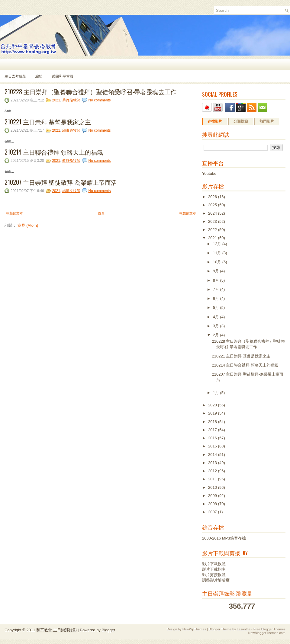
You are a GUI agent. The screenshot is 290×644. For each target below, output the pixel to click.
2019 (213, 413)
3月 (217, 326)
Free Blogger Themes (269, 629)
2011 (213, 479)
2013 (213, 463)
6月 (217, 298)
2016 (213, 438)
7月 (217, 289)
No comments (99, 100)
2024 (213, 213)
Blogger (108, 630)
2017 (213, 430)
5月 (217, 308)
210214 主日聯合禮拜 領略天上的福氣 (54, 152)
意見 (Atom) (28, 225)
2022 (213, 230)
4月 (217, 317)
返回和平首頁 (63, 76)
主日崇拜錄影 (15, 76)
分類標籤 (241, 121)
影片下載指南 (214, 569)
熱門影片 (267, 121)
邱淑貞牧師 (71, 130)
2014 (213, 455)
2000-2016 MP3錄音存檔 (224, 538)
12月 (218, 244)
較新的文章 (15, 213)
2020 (213, 405)
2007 (213, 512)
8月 (217, 280)
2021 (56, 100)
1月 (217, 393)
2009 (213, 496)
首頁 (101, 213)
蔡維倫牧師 (71, 100)
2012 (213, 471)
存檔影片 (215, 121)
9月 (217, 271)
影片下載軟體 (214, 564)
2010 (213, 487)
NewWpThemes (194, 629)
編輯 (39, 76)
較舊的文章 (188, 213)
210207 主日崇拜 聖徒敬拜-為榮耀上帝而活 (61, 182)
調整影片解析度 (216, 580)
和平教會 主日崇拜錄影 (56, 630)
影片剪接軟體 (214, 575)
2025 (213, 205)
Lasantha (244, 629)
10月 (218, 262)
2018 (213, 422)
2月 (217, 335)
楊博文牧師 (71, 191)
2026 (213, 197)
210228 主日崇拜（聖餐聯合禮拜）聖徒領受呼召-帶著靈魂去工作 (90, 91)
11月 (218, 253)
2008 (213, 504)
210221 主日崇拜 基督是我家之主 (48, 122)
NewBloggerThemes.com (267, 633)
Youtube (209, 173)
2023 (213, 221)
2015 (213, 446)
